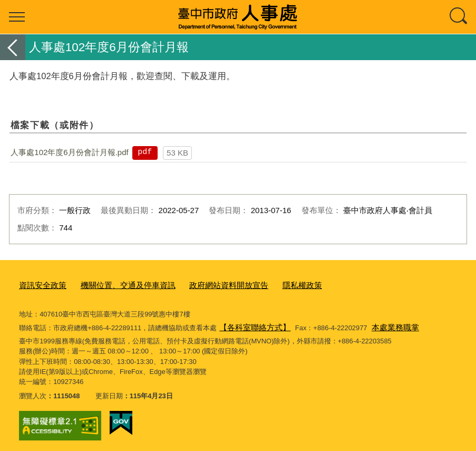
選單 (17, 17)
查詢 (459, 17)
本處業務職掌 (383, 324)
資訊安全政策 (40, 284)
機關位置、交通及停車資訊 (115, 284)
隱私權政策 (270, 284)
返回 (13, 47)
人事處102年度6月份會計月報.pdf (69, 152)
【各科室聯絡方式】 (250, 324)
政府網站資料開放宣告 (205, 284)
